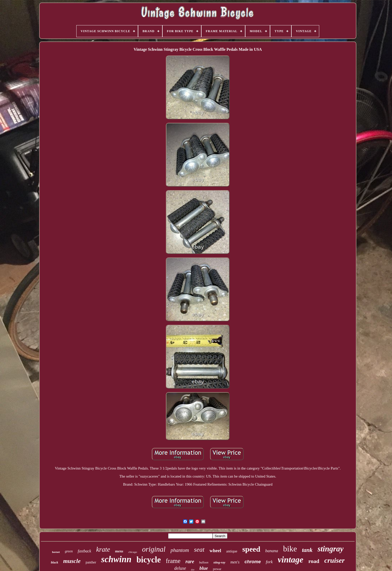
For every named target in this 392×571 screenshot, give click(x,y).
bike (290, 549)
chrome (253, 562)
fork (269, 562)
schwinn (116, 559)
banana (272, 551)
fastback (84, 551)
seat (199, 550)
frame (173, 561)
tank (307, 550)
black (55, 562)
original (154, 549)
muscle (72, 561)
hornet (56, 552)
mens (119, 551)
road (314, 561)
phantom (180, 550)
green (69, 551)
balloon (204, 562)
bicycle (149, 560)
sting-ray (219, 562)
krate (103, 549)
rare (190, 561)
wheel (215, 551)
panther (91, 562)
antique (232, 551)
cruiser (334, 560)
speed (251, 549)
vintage (291, 560)
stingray (330, 549)
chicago (133, 552)
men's (235, 562)
